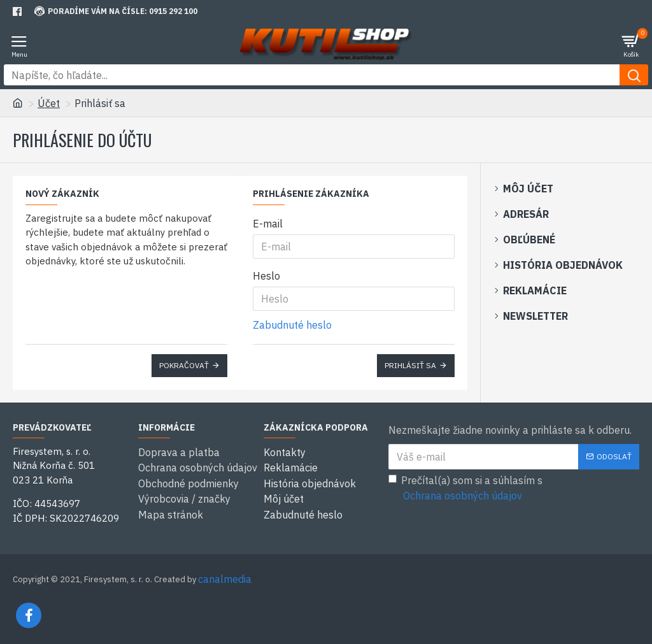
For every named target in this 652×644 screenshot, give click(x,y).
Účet (49, 103)
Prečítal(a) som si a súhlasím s (465, 489)
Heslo (266, 276)
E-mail (268, 224)
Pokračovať (184, 365)
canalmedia (225, 579)
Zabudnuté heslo (292, 325)
